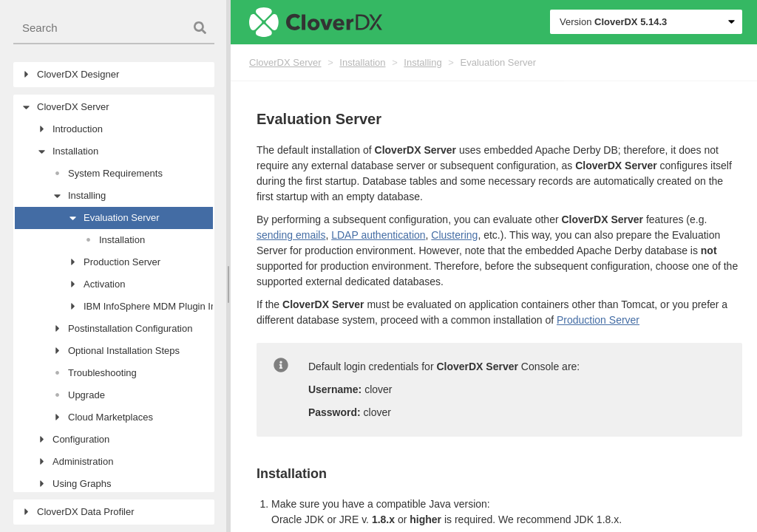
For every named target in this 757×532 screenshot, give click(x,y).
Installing (422, 62)
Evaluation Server (498, 62)
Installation (362, 62)
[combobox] (114, 28)
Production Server (598, 320)
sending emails (291, 235)
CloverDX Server (285, 62)
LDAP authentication (378, 235)
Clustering (454, 235)
